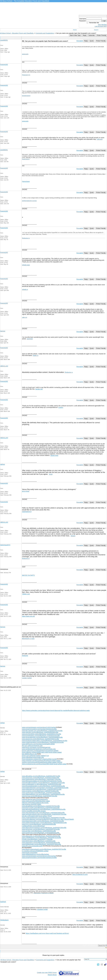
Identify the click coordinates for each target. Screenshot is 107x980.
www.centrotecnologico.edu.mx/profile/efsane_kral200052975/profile (44, 814)
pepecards (25, 54)
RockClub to (26, 159)
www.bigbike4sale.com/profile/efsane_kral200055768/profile (41, 844)
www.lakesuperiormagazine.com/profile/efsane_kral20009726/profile (44, 828)
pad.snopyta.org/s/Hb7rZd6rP (32, 804)
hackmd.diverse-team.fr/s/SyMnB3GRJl (35, 799)
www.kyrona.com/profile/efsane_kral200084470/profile (40, 796)
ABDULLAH (4, 366)
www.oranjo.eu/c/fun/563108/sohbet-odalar (36, 801)
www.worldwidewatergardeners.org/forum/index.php (39, 749)
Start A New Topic (75, 35)
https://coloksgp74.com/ (80, 874)
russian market (27, 678)
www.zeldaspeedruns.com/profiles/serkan (36, 854)
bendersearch (26, 96)
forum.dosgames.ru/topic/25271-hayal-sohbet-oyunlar (39, 759)
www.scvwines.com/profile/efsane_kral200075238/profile (40, 791)
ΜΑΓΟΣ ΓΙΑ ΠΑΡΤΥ (28, 575)
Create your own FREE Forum (47, 973)
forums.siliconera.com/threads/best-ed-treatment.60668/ (40, 751)
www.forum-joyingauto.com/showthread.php (36, 747)
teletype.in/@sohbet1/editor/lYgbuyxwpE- (35, 803)
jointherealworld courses (29, 201)
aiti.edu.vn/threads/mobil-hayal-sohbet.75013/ (37, 816)
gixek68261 (4, 40)
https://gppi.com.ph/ (28, 616)
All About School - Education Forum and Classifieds (17, 33)
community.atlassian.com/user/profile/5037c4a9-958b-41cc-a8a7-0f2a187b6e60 (48, 819)
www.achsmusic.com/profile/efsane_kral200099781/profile (41, 829)
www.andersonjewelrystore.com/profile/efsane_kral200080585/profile (44, 823)
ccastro (61, 407)
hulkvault (100, 139)
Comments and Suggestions (45, 33)
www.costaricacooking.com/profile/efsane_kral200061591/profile (43, 742)
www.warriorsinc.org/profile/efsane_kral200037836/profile (41, 778)
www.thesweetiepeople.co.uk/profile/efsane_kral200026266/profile (43, 786)
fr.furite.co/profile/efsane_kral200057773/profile (37, 839)
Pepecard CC (26, 75)
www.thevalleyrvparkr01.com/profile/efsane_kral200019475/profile (43, 783)
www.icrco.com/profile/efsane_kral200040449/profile (39, 824)
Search (96, 30)
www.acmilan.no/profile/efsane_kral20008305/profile (39, 831)
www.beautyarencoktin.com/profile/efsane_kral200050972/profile (43, 821)
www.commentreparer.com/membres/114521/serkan (39, 727)
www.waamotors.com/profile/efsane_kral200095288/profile (41, 843)
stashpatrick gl (27, 512)
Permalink (80, 41)
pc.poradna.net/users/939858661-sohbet (35, 851)
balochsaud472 (5, 545)
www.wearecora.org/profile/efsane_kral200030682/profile (40, 739)
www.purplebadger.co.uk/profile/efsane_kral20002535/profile (42, 784)
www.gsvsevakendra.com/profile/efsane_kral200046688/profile (42, 737)
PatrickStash (26, 181)
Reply (85, 35)
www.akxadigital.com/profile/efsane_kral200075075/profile (41, 806)
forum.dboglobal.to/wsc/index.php (33, 757)
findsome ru (26, 238)
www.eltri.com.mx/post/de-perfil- (32, 846)
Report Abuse (52, 975)
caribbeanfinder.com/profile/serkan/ (33, 826)
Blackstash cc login (28, 639)
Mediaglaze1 (4, 920)
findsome (25, 656)
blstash (73, 536)
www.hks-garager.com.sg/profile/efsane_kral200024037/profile (42, 731)
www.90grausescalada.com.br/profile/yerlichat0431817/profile (42, 781)
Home (75, 30)
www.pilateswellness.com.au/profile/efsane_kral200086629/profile (43, 794)
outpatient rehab (42, 909)
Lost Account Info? (101, 26)
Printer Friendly (101, 35)
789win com (26, 594)
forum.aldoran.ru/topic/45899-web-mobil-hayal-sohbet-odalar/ (42, 752)
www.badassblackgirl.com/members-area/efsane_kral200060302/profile (45, 788)
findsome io (26, 558)
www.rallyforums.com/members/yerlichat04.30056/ (38, 744)
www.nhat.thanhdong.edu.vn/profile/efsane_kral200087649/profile (43, 813)
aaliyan (3, 464)
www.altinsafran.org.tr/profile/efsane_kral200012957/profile (41, 776)
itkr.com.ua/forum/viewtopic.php (32, 746)
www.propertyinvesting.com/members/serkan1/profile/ (39, 729)
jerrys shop (26, 491)
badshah (3, 902)
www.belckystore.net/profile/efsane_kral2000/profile (39, 841)
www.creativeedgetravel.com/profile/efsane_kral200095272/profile (43, 818)
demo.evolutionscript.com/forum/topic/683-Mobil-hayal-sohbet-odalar (44, 764)
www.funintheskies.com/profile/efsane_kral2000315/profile (41, 736)
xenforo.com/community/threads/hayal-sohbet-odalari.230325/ (42, 762)
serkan (3, 723)
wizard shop (54, 455)
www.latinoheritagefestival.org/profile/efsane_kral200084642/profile (44, 809)
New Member (102, 25)
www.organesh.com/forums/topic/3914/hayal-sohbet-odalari (41, 761)
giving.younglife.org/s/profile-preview (34, 811)
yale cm (25, 317)
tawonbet (30, 339)
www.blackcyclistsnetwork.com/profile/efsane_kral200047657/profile (44, 849)
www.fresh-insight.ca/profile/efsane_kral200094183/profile (41, 808)
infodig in (25, 289)
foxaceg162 (4, 64)
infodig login (26, 265)
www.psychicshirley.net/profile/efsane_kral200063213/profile (42, 734)
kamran (3, 331)
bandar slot (39, 389)
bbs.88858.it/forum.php (30, 754)
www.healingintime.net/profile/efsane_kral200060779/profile (41, 779)
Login (104, 21)
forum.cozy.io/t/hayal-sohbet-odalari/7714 (35, 756)
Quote (92, 41)
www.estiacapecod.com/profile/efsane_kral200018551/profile (42, 789)
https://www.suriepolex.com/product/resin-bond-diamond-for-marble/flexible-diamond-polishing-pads (56, 710)
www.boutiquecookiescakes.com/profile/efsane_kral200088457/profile (45, 741)
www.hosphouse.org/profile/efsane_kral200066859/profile (41, 833)
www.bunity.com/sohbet (30, 853)
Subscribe (91, 35)
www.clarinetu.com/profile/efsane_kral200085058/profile (40, 732)
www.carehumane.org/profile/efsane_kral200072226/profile (41, 793)
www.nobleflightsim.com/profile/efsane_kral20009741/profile (41, 838)
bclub (51, 474)
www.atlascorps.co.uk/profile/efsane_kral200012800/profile (41, 836)
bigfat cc (36, 355)
